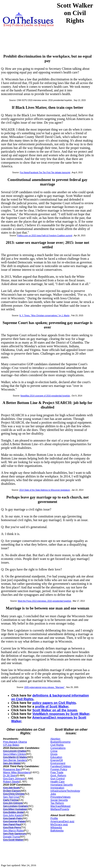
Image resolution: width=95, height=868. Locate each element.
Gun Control (58, 779)
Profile (54, 818)
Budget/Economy (61, 742)
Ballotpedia (57, 831)
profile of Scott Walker (52, 706)
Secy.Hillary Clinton (14, 754)
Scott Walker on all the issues (55, 710)
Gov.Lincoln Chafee (15, 751)
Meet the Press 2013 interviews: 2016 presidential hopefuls (45, 601)
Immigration (57, 788)
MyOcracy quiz (59, 824)
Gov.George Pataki (14, 821)
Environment (58, 763)
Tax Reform (57, 803)
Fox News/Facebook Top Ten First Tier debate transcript (45, 173)
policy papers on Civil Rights (54, 703)
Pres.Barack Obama (15, 742)
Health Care (57, 782)
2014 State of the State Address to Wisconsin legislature (45, 490)
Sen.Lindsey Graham (15, 806)
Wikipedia (56, 827)
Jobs (53, 794)
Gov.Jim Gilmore (13, 803)
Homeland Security (62, 785)
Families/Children (61, 766)
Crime (54, 751)
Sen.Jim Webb (12, 763)
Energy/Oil (57, 760)
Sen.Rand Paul (12, 824)
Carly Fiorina (11, 800)
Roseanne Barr (12, 769)
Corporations (58, 748)
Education (56, 757)
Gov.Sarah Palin (13, 818)
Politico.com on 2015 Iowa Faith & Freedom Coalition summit (45, 236)
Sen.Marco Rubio (13, 831)
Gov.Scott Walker (13, 840)
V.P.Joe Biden (11, 745)
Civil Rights (57, 745)
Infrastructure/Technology (65, 791)
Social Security (59, 800)
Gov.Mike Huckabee (15, 809)
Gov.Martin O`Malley (15, 757)
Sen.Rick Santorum (14, 834)
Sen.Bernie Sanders (15, 760)
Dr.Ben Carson (12, 791)
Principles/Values (61, 797)
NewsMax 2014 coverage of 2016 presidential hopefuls (45, 396)
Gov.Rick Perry (12, 827)
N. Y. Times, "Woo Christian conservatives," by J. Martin (44, 316)
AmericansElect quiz (62, 821)
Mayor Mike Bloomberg (17, 772)
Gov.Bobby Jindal (13, 812)
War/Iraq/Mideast (61, 806)
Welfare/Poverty (60, 809)
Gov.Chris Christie (14, 794)
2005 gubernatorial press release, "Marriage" (44, 687)
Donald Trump (11, 837)
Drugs (54, 754)
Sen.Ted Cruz (11, 797)
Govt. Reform (58, 775)
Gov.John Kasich (13, 815)
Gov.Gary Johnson (14, 779)
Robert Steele (11, 782)
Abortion (55, 739)
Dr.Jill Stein (10, 775)
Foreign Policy (59, 769)
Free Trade (57, 772)
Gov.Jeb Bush (11, 788)
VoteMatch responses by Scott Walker (61, 714)
